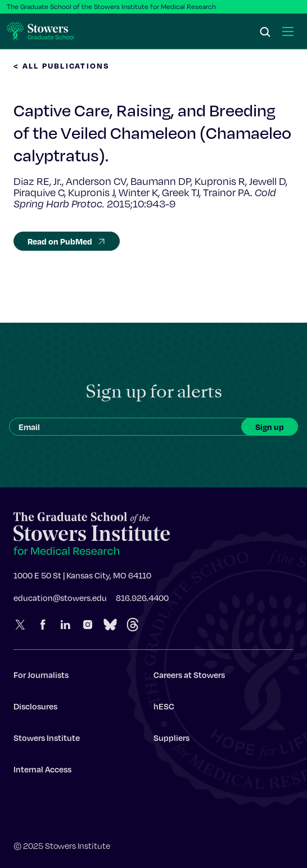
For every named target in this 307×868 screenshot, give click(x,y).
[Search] (265, 33)
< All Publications (62, 65)
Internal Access (42, 772)
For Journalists (41, 678)
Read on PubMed (67, 241)
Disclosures (35, 709)
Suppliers (171, 741)
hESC (164, 709)
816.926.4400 (142, 601)
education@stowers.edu (60, 601)
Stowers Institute (47, 741)
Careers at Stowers (189, 678)
